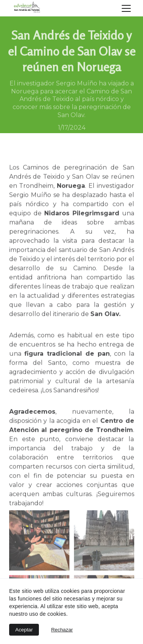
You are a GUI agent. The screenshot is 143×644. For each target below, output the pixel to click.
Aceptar (24, 630)
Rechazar (62, 630)
